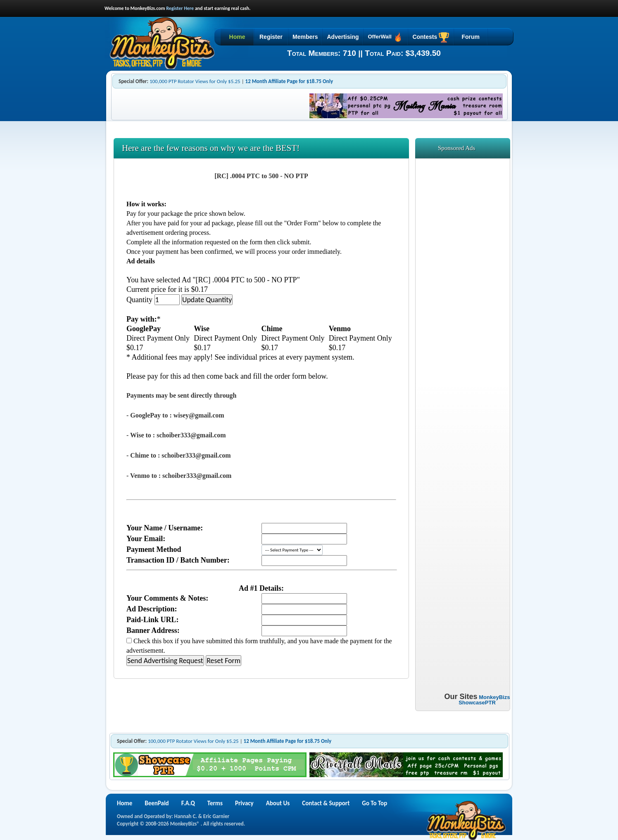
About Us (278, 803)
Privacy (244, 803)
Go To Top (374, 803)
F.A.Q (188, 803)
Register (271, 37)
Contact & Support (326, 803)
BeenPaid (157, 803)
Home (237, 37)
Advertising (343, 37)
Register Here (180, 8)
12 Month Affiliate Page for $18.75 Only (289, 81)
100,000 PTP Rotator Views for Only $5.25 (195, 81)
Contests (431, 37)
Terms (215, 803)
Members (305, 37)
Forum (471, 37)
